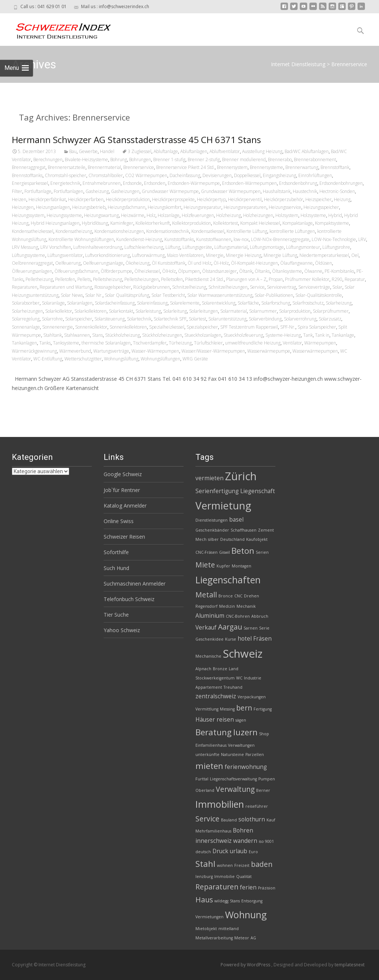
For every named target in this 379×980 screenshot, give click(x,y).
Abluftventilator (225, 151)
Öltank (246, 271)
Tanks (45, 343)
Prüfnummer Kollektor (307, 279)
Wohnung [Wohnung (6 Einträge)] (246, 915)
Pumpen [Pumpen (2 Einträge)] (267, 779)
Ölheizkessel (147, 271)
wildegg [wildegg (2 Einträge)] (221, 901)
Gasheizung (97, 191)
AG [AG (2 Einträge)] (253, 938)
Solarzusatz (330, 319)
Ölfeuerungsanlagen (32, 271)
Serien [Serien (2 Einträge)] (262, 552)
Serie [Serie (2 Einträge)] (264, 628)
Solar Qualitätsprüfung (127, 295)
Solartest (197, 319)
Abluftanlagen (194, 151)
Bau (73, 151)
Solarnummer (263, 311)
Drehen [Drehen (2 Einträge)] (251, 596)
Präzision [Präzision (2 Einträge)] (267, 888)
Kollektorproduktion (192, 223)
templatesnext (350, 965)
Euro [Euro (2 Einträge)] (253, 852)
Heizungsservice (285, 207)
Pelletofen (65, 279)
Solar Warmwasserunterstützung (220, 295)
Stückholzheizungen (162, 335)
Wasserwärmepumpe (269, 351)
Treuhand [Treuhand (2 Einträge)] (233, 687)
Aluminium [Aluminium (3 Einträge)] (210, 616)
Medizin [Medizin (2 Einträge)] (227, 606)
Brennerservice (139, 167)
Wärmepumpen (320, 343)
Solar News (72, 295)
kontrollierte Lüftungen (292, 231)
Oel (355, 255)
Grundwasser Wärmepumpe (170, 191)
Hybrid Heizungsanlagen (55, 223)
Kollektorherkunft (153, 223)
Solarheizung (339, 303)
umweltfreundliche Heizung (253, 343)
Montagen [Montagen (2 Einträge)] (242, 566)
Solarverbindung (265, 319)
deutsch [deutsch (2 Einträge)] (203, 852)
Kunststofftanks (179, 239)
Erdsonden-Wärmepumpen (249, 183)
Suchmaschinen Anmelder (135, 584)
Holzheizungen (258, 215)
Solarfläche (248, 303)
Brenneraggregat (29, 167)
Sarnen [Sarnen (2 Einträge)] (251, 628)
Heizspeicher (318, 199)
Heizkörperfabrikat (47, 199)
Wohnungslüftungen (160, 359)
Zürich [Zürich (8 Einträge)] (241, 476)
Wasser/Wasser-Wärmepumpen (213, 351)
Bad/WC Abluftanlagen (307, 151)
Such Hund (116, 568)
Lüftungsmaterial (231, 247)
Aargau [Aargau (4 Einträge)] (230, 627)
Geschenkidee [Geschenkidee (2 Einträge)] (209, 639)
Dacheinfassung (185, 175)
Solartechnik (139, 319)
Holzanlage (169, 215)
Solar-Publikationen (274, 295)
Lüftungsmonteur (303, 247)
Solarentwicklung (219, 303)
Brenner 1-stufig (169, 160)
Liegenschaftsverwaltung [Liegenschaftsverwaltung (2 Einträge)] (233, 779)
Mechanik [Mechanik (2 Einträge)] (246, 606)
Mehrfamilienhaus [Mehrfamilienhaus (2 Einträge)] (213, 831)
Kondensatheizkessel (33, 231)
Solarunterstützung (227, 319)
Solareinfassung (152, 303)
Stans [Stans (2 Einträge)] (235, 901)
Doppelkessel (247, 175)
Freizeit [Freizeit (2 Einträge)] (242, 865)
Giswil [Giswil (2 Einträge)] (224, 552)
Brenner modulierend (244, 160)
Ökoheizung (137, 263)
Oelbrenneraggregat (32, 263)
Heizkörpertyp (211, 199)
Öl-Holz (221, 263)
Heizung (342, 199)
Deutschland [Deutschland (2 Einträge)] (232, 539)
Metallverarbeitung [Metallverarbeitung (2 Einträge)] (214, 938)
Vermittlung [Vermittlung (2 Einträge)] (207, 709)
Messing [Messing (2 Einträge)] (227, 709)
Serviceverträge (314, 287)
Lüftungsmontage (267, 247)
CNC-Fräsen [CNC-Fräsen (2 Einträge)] (207, 552)
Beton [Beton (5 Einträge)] (243, 551)
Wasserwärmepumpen (315, 351)
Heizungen (23, 207)
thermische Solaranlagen (106, 343)
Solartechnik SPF (170, 319)
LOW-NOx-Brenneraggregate (280, 239)
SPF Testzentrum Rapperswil (249, 327)
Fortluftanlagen (68, 191)
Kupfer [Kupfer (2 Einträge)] (223, 566)
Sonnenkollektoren (128, 327)
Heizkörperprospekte (173, 199)
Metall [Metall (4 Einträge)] (206, 595)
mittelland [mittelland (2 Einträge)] (229, 929)
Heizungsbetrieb (89, 207)
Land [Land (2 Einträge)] (234, 669)
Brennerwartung (302, 167)
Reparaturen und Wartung (66, 287)
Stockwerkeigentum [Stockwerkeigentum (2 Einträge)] (215, 678)
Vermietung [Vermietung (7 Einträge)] (223, 506)
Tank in (322, 335)
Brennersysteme (266, 167)
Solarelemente (185, 303)
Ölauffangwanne (296, 263)
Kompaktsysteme (332, 223)
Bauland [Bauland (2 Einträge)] (229, 820)
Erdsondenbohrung (298, 183)
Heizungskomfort (165, 207)
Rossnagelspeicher (113, 287)
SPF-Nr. (288, 327)
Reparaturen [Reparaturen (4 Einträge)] (217, 887)
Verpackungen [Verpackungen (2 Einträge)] (252, 697)
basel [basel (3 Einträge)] (236, 520)
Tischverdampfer (150, 343)
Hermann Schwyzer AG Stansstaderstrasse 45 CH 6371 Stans (136, 140)
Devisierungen (217, 175)
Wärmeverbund (75, 351)
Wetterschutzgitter (83, 359)
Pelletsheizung (108, 279)
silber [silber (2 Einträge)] (213, 539)
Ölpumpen (189, 271)
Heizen (19, 199)
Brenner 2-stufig (204, 160)
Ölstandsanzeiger (219, 271)
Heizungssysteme (64, 215)
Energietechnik (65, 183)
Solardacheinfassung (115, 303)
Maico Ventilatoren (185, 255)
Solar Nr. (94, 295)
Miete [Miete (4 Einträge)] (205, 565)
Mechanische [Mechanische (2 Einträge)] (208, 656)
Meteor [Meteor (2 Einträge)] (242, 938)
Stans (98, 335)
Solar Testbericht (168, 295)
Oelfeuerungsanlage (103, 263)
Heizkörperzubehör (284, 199)
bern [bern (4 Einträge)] (244, 708)
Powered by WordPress (246, 965)
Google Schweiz (123, 474)
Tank (308, 335)
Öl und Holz (199, 263)
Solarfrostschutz (308, 303)
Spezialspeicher (202, 327)
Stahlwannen (77, 335)
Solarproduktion (295, 311)
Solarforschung (276, 303)
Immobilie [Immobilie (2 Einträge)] (224, 876)
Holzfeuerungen (198, 215)
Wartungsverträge (111, 351)
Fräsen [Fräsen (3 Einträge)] (262, 639)
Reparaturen (25, 287)
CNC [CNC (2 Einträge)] (238, 596)
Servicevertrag (281, 287)
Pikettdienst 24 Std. (204, 279)
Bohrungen (140, 160)
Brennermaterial (104, 167)
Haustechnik (305, 191)
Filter (17, 191)
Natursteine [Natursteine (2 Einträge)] (232, 755)
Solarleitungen (204, 311)
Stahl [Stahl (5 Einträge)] (205, 864)
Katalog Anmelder (125, 506)
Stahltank (53, 335)
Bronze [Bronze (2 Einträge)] (220, 669)
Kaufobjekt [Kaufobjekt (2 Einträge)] (257, 539)
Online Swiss (119, 521)
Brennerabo (280, 160)
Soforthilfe (116, 552)
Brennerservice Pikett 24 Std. (185, 167)
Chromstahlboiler (106, 175)
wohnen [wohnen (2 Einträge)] (225, 865)
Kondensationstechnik (168, 231)
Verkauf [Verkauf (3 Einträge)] (206, 628)
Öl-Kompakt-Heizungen (254, 263)
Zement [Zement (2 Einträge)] (266, 530)
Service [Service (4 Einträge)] (207, 819)
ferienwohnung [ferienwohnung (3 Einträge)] (246, 767)
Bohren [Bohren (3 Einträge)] (243, 830)
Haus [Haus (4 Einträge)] (204, 900)
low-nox (241, 239)
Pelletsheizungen (142, 279)
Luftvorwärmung (148, 255)
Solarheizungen (27, 311)
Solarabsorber (26, 303)
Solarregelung (26, 319)
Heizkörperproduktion (128, 199)
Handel (107, 151)
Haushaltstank (277, 191)
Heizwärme (133, 215)
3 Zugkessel (140, 151)
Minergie (215, 255)
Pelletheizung (39, 279)
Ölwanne (313, 271)
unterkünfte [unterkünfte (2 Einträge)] (207, 755)
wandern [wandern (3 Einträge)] (245, 841)
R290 (337, 279)
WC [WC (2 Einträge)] (239, 678)
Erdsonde (132, 183)
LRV (362, 239)
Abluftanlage (166, 151)
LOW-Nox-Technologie (334, 239)
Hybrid (335, 215)
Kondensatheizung (74, 231)
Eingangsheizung (279, 175)
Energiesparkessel (30, 183)
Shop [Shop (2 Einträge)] (264, 734)
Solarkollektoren (90, 311)
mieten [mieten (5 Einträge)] (209, 766)
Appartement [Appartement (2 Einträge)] (209, 687)
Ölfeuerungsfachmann (76, 271)
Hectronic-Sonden (337, 191)
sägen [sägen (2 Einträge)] (241, 720)
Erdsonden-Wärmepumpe (194, 183)
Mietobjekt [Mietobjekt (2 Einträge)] (206, 929)
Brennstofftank (335, 167)
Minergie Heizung (244, 255)
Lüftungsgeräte (197, 247)
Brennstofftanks (27, 175)
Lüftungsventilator (65, 255)
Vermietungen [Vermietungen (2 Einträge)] (209, 917)
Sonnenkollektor (91, 327)
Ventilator (292, 343)
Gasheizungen (125, 191)
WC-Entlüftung (48, 359)
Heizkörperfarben (86, 199)
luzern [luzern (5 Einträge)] (245, 732)
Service (257, 287)
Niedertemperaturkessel (324, 255)
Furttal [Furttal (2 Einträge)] (202, 779)
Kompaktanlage (298, 223)
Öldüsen (323, 263)
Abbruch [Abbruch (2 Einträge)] (260, 616)
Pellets (84, 279)
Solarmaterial (234, 311)
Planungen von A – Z (246, 279)
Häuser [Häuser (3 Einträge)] (205, 720)
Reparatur (355, 279)
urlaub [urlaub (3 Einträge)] (239, 851)
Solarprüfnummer (331, 311)
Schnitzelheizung (189, 287)
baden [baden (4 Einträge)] (262, 864)
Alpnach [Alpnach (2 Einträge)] (203, 669)
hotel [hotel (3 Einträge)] (245, 639)
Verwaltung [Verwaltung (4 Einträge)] (235, 789)
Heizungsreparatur (202, 207)
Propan (276, 279)
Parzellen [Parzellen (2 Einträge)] (255, 755)
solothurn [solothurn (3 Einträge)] (252, 819)
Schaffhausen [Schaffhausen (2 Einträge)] (244, 530)
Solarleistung (148, 311)
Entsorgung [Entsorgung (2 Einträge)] (252, 901)
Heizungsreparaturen (245, 207)
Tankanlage (343, 335)
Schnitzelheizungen (228, 287)
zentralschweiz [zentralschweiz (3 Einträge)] (216, 696)
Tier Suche (116, 615)
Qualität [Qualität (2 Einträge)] (244, 876)
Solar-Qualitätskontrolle (319, 295)
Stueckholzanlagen (203, 335)
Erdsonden (155, 183)
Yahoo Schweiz (122, 630)
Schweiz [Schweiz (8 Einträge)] (243, 654)
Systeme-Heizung (283, 335)
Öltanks (262, 271)
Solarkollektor (59, 311)
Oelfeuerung (68, 263)
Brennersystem (232, 167)
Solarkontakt (121, 311)
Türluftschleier (208, 343)
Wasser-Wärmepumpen (155, 351)
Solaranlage (53, 303)
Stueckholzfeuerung (243, 335)
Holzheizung (229, 215)
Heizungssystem (28, 215)
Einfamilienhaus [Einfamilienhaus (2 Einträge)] (211, 745)
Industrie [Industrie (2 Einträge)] (253, 678)
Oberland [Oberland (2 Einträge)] (205, 790)
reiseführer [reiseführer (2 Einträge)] (257, 806)
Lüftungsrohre (336, 247)
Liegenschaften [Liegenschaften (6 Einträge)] (228, 580)
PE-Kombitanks (339, 271)
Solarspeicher (79, 319)
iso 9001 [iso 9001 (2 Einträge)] (266, 841)
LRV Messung (25, 247)
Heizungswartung (101, 215)
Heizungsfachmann (127, 207)
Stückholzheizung (123, 335)
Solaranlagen (80, 303)
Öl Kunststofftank (169, 263)
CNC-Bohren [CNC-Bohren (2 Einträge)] (238, 616)
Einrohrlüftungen (315, 175)
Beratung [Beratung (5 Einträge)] (214, 732)
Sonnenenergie (58, 327)
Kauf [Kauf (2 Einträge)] (271, 820)
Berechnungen (48, 160)
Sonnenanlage (26, 327)
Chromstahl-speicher (66, 175)
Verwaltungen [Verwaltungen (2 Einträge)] (241, 745)
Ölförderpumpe (116, 271)
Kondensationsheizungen (119, 231)
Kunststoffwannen (214, 239)
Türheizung (180, 343)
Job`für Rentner (122, 490)
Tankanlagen (24, 343)
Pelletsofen (172, 279)
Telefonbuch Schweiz (129, 599)
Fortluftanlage (38, 191)
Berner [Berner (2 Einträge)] (263, 790)
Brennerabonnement (315, 160)
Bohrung (119, 160)
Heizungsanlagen (53, 207)
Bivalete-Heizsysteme (86, 160)
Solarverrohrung (300, 319)
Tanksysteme (66, 343)
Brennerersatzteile (67, 167)
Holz (151, 215)
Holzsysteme (313, 215)
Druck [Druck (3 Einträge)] (220, 851)
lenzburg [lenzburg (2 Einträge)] (204, 876)
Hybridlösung (95, 223)
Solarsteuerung (110, 319)
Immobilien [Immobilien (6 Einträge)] (220, 804)
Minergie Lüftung (280, 255)
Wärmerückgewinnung (34, 351)
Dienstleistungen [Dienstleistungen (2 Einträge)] (212, 520)
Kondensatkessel (208, 231)
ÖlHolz (169, 271)
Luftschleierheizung (144, 247)
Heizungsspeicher (321, 207)
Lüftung (173, 247)
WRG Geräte (195, 359)
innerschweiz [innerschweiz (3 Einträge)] (214, 841)
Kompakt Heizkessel (260, 223)
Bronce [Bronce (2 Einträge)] (226, 596)
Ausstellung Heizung (262, 151)
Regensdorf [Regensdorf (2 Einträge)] (207, 606)
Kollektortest (226, 223)
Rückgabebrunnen (152, 287)
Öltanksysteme (287, 271)
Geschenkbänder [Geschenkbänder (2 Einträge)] (212, 530)
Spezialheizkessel (167, 327)
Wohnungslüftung (121, 359)
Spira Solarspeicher (317, 327)
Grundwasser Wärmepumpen (231, 191)
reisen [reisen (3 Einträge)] (225, 720)
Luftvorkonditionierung (108, 255)
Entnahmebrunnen (102, 183)
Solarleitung (175, 311)
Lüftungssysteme (28, 255)
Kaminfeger (122, 223)
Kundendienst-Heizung (139, 239)
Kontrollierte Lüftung (247, 231)
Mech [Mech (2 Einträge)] (201, 539)
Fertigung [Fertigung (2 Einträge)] (263, 709)
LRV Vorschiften (56, 247)
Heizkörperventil (245, 199)
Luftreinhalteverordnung (98, 247)
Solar (337, 287)
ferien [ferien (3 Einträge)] (248, 887)
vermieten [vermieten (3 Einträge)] (209, 478)
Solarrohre (52, 319)
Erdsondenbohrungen (341, 183)
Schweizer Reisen (124, 537)
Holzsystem (287, 215)
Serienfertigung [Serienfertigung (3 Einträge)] (217, 491)
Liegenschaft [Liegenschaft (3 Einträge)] (258, 491)
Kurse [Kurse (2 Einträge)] (231, 639)
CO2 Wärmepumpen (146, 175)
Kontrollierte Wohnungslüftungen (81, 239)
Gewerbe (88, 151)
